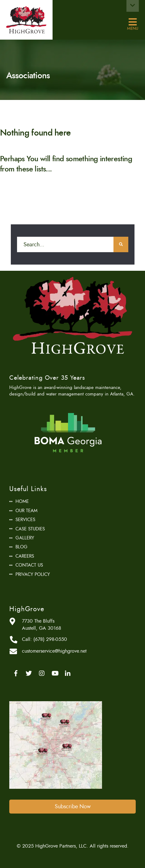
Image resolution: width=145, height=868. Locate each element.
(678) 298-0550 (50, 639)
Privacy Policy (33, 574)
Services (25, 520)
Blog (21, 547)
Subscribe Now (73, 806)
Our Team (26, 511)
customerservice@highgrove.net (54, 651)
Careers (25, 556)
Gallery (25, 538)
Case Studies (30, 529)
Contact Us (29, 565)
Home (22, 501)
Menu (133, 22)
